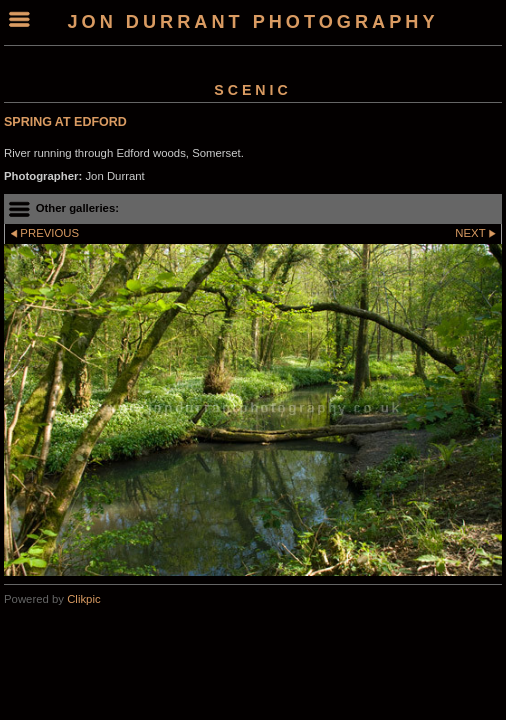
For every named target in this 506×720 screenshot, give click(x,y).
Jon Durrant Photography (252, 22)
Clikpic (83, 599)
